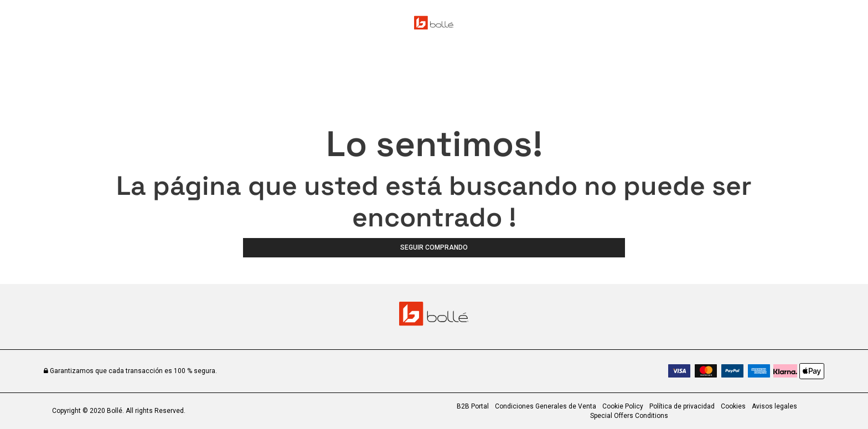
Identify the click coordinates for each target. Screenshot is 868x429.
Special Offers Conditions (629, 416)
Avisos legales (774, 406)
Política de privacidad (682, 406)
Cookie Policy (623, 406)
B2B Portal (473, 406)
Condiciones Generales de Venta (546, 406)
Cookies (733, 406)
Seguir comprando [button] (434, 247)
